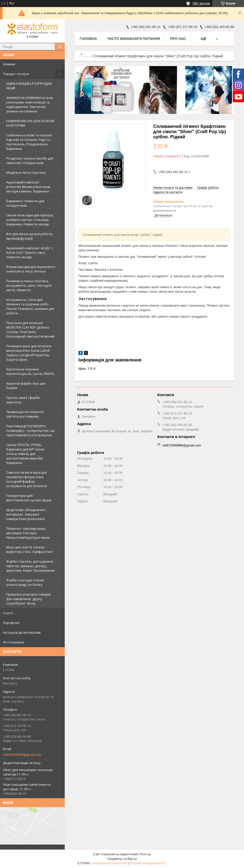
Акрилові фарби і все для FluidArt (26, 386)
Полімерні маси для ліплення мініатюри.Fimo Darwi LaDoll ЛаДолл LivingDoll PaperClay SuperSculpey (29, 353)
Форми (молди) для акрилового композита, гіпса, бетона (31, 269)
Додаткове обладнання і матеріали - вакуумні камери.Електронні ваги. (26, 514)
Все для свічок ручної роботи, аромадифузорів (30, 236)
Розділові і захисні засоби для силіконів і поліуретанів (30, 161)
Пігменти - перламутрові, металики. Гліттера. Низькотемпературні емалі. (28, 533)
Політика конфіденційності (148, 863)
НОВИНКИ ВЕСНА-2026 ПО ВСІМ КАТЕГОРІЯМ (30, 123)
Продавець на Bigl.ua (122, 859)
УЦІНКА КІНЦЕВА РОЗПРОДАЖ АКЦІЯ (29, 86)
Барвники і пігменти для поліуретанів (25, 203)
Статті (8, 613)
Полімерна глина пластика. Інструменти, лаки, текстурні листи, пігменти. (29, 285)
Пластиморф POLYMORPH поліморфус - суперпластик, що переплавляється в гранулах (31, 431)
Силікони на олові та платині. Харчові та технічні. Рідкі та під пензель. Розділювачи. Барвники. (29, 142)
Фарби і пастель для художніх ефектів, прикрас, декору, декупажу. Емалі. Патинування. (31, 566)
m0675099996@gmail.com (22, 755)
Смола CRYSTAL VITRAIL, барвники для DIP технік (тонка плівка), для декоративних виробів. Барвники (25, 454)
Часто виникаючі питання (133, 39)
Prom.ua (145, 854)
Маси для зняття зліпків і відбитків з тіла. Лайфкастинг (30, 549)
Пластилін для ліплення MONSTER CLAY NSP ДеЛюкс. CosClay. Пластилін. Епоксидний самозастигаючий (30, 330)
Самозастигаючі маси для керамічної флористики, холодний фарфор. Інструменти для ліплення (27, 479)
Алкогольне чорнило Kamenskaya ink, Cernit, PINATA (30, 371)
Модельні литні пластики (26, 173)
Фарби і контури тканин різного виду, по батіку (25, 582)
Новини (9, 64)
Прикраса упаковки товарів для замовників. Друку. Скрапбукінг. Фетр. (29, 599)
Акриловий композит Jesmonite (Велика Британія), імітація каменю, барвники (29, 187)
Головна (88, 39)
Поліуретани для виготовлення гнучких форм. (29, 498)
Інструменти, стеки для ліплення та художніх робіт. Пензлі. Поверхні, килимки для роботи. (30, 306)
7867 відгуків (201, 3)
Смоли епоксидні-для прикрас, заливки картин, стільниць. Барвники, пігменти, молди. (30, 220)
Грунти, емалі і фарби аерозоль (23, 400)
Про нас (178, 39)
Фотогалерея (14, 642)
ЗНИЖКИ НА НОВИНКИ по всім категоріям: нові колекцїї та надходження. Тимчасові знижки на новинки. (30, 104)
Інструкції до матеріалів (22, 632)
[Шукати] (60, 47)
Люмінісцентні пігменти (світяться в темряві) (25, 414)
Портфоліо (11, 623)
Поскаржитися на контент (109, 863)
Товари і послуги (16, 74)
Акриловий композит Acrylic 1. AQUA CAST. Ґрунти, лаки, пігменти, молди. (30, 253)
